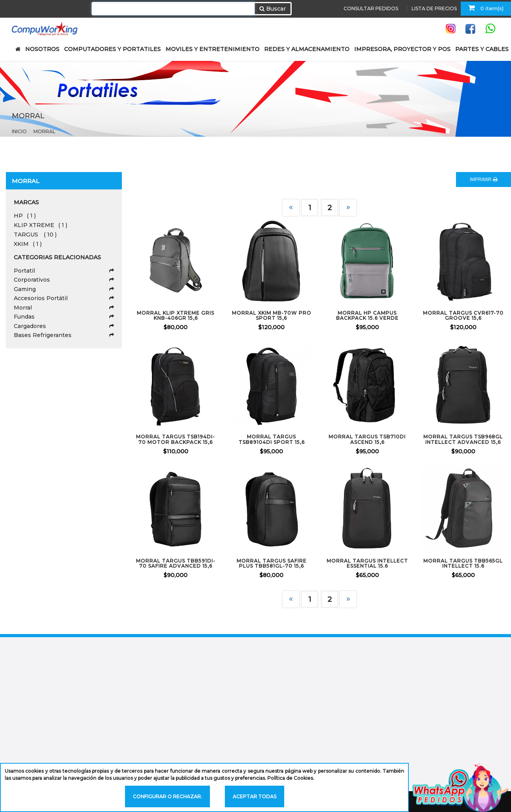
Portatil (64, 271)
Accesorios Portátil (64, 298)
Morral (44, 131)
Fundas (64, 317)
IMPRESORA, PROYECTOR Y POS (402, 49)
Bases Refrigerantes (64, 335)
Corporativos (64, 280)
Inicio (19, 131)
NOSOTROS (42, 49)
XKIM (28, 244)
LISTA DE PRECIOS (434, 8)
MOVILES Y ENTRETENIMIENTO (212, 49)
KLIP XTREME (40, 225)
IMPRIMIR (483, 180)
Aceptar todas (255, 796)
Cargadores (64, 326)
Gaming (64, 289)
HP (25, 216)
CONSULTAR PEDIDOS (371, 8)
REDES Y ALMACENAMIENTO (307, 49)
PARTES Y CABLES (482, 49)
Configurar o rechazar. (167, 796)
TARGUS (35, 235)
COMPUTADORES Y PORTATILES (112, 49)
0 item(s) (486, 8)
